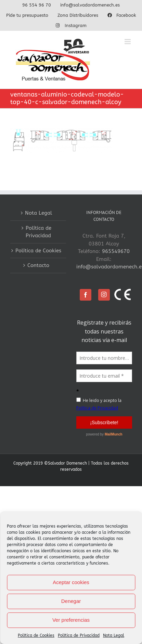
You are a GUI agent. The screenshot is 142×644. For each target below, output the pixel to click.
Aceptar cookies (71, 582)
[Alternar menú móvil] (128, 42)
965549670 (116, 251)
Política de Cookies (36, 635)
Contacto (38, 265)
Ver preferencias (71, 620)
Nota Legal (114, 635)
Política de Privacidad (79, 635)
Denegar (71, 601)
